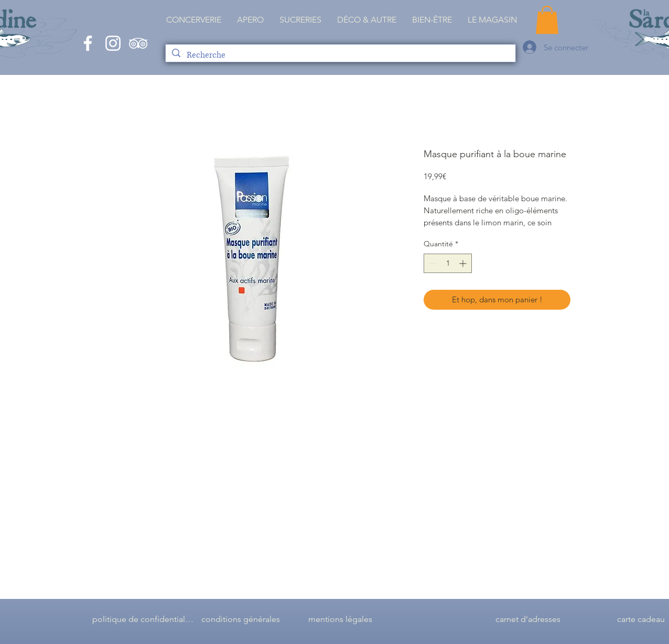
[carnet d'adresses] (528, 619)
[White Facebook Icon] (88, 43)
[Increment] (464, 263)
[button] (492, 20)
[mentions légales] (340, 619)
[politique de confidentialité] (143, 619)
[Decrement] (432, 263)
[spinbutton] (448, 263)
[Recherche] (340, 55)
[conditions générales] (241, 619)
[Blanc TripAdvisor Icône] (138, 43)
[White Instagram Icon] (113, 43)
